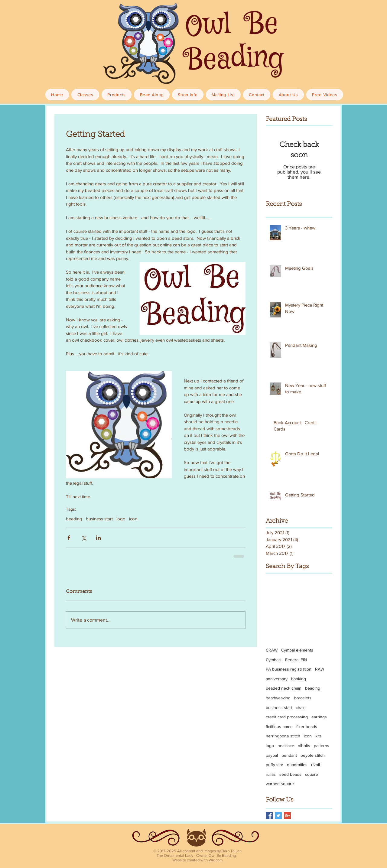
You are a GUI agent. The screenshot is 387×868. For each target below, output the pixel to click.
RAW (320, 669)
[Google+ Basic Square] (287, 816)
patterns (322, 746)
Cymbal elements (297, 650)
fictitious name (279, 727)
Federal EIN (296, 660)
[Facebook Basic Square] (269, 816)
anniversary (277, 679)
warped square (280, 784)
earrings (319, 717)
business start (99, 519)
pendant (289, 755)
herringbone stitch (283, 736)
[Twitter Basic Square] (278, 816)
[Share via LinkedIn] (98, 538)
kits (319, 736)
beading (74, 519)
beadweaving (278, 698)
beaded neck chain (284, 688)
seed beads (290, 774)
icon (133, 519)
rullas (271, 774)
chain (301, 707)
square (312, 774)
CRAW (272, 650)
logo (121, 519)
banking (299, 679)
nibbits (304, 746)
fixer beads (307, 727)
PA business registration (289, 669)
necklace (286, 746)
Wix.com (216, 860)
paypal (272, 755)
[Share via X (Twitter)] (84, 538)
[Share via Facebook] (69, 538)
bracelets (303, 698)
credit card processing (287, 717)
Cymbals (274, 660)
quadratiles (297, 765)
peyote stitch (313, 755)
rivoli (315, 765)
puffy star (275, 765)
